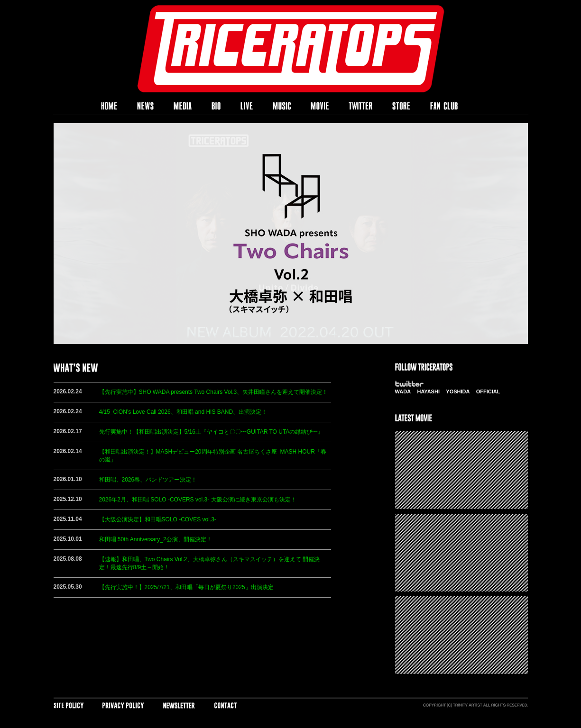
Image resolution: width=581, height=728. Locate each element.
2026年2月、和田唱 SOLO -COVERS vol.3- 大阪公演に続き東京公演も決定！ (198, 500)
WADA (403, 391)
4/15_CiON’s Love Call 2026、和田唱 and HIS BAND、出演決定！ (183, 412)
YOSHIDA (458, 391)
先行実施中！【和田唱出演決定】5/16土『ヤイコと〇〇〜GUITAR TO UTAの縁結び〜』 (212, 432)
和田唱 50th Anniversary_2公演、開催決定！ (156, 539)
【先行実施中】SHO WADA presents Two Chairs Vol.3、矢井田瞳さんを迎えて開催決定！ (214, 392)
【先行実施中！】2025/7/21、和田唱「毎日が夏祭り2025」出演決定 (186, 587)
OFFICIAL (488, 391)
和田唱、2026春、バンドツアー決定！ (148, 480)
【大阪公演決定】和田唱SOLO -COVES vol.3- (158, 519)
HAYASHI (428, 391)
